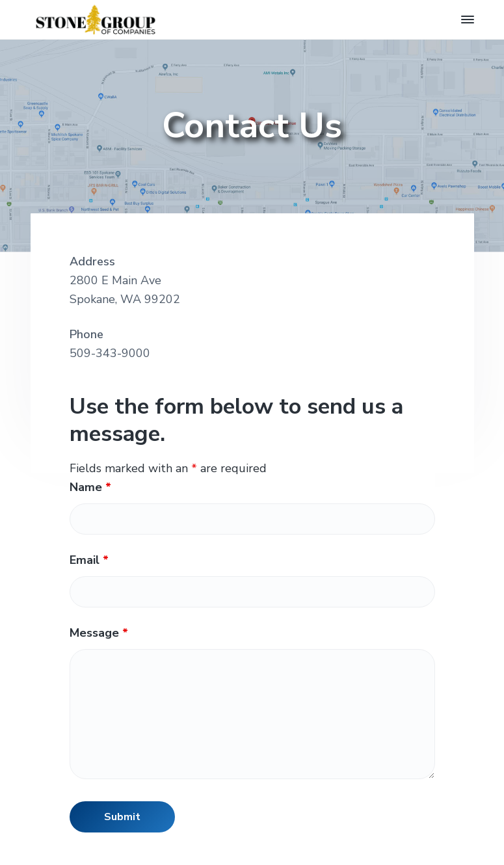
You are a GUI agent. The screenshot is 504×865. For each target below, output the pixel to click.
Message (99, 633)
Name (90, 487)
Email (89, 560)
